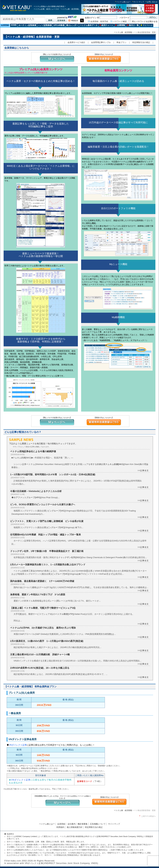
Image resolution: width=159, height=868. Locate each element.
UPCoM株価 (59, 25)
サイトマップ (139, 2)
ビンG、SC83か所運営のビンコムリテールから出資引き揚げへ (43, 504)
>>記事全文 (143, 471)
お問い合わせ (152, 2)
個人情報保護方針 (75, 827)
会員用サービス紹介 (76, 42)
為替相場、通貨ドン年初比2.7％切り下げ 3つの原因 (38, 594)
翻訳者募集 (83, 824)
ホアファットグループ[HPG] (27, 497)
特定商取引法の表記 (141, 42)
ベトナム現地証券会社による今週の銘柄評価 (33, 451)
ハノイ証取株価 (45, 25)
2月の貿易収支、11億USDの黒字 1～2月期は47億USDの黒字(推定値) (47, 641)
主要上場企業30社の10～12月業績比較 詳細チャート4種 (40, 654)
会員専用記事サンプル (101, 42)
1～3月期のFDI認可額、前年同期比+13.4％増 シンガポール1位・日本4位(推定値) (53, 474)
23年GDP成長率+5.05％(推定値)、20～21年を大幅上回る (40, 668)
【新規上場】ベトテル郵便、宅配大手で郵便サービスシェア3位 (43, 608)
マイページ (146, 25)
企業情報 (120, 25)
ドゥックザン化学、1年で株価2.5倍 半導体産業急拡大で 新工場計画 (47, 551)
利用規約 (60, 827)
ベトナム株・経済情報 (123, 32)
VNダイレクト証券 (18, 745)
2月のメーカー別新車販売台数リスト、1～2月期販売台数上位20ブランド (48, 565)
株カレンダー (72, 25)
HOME (14, 25)
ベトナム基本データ (89, 25)
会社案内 (71, 824)
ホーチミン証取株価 (27, 25)
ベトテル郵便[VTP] (64, 614)
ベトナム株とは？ (124, 2)
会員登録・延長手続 (99, 21)
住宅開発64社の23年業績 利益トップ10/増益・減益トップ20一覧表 (45, 535)
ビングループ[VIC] (56, 511)
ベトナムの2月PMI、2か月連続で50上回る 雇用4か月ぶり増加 (43, 628)
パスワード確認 (120, 21)
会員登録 (5, 25)
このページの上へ (148, 816)
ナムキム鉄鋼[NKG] (115, 464)
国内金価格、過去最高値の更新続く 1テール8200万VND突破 (43, 581)
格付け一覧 (133, 25)
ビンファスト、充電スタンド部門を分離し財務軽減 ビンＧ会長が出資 (48, 521)
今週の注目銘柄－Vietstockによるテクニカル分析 (36, 491)
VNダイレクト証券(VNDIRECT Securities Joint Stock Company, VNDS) (114, 836)
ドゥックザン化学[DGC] (70, 557)
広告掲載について (98, 824)
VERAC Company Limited (26, 836)
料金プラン (122, 42)
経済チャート (106, 25)
